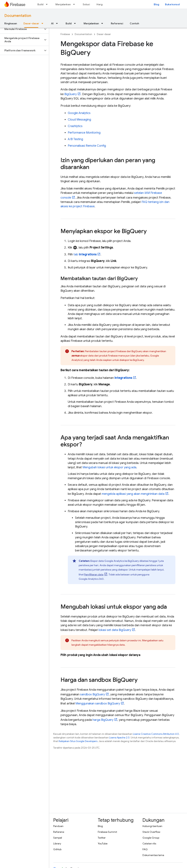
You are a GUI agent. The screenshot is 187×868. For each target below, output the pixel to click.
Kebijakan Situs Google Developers (78, 741)
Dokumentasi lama (153, 855)
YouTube (103, 843)
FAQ (145, 849)
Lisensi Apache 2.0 (119, 738)
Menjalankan (63, 4)
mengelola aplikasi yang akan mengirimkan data (133, 494)
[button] (22, 29)
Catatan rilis (149, 843)
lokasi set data (115, 630)
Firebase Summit (107, 832)
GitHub (57, 849)
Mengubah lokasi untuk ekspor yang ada (109, 467)
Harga (100, 4)
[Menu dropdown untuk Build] (48, 4)
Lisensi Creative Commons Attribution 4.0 (156, 734)
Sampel (58, 838)
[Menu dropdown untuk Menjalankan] (75, 4)
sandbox (93, 694)
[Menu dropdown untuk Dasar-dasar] (43, 23)
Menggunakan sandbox (98, 704)
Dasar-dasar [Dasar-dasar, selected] (31, 23)
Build (40, 4)
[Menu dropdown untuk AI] (58, 23)
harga (103, 720)
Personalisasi (87, 146)
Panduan (58, 826)
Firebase (65, 34)
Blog (156, 4)
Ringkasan (11, 23)
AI (52, 23)
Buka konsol (172, 4)
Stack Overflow (151, 832)
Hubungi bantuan (152, 826)
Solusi (86, 4)
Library (57, 843)
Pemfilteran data (94, 574)
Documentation (18, 16)
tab (85, 254)
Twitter (102, 838)
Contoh (134, 23)
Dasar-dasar (104, 34)
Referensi (117, 23)
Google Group (151, 838)
